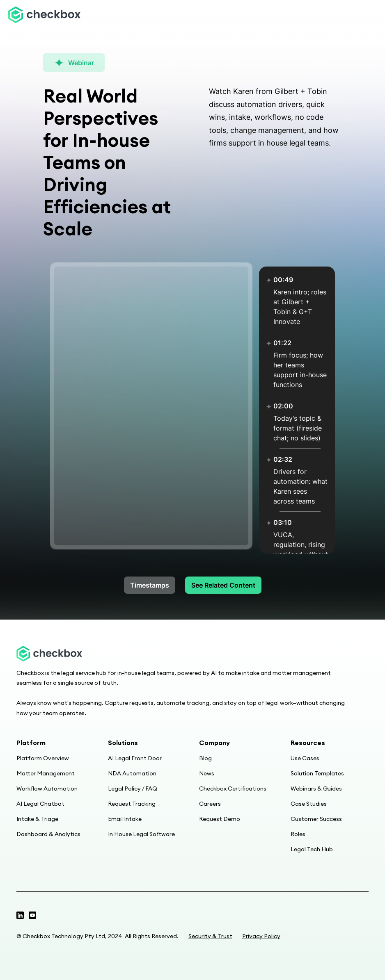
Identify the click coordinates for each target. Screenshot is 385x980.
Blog (205, 758)
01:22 (282, 343)
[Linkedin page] (32, 915)
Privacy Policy (261, 936)
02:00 (283, 406)
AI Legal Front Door (135, 758)
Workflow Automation (47, 789)
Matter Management (46, 773)
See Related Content (223, 585)
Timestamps (150, 585)
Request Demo (220, 819)
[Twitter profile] (20, 915)
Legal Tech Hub (312, 849)
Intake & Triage (37, 819)
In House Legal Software (141, 834)
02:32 (283, 459)
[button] (367, 15)
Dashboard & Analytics (48, 834)
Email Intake (125, 819)
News (207, 773)
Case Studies (309, 804)
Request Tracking (132, 804)
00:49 (283, 280)
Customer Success (316, 819)
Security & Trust (210, 936)
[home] (44, 15)
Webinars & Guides (316, 789)
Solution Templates (317, 773)
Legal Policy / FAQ (133, 789)
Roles (298, 834)
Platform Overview (43, 758)
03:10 (283, 522)
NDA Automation (132, 773)
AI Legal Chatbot (40, 804)
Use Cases (305, 758)
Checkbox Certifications (233, 789)
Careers (210, 804)
